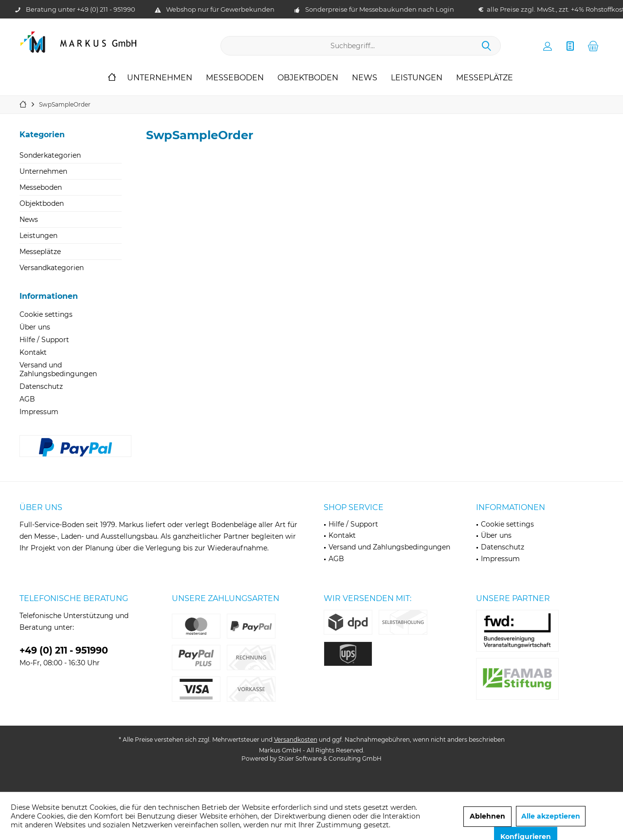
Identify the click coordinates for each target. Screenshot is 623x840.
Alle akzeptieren (551, 816)
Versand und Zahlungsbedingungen (58, 369)
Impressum (39, 412)
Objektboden (42, 203)
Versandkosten (296, 740)
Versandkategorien (52, 268)
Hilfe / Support (44, 340)
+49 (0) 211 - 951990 (106, 9)
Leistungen (38, 236)
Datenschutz (41, 386)
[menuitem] (593, 46)
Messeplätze (40, 252)
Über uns (35, 327)
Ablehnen (487, 816)
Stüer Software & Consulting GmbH (330, 758)
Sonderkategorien (50, 155)
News (29, 219)
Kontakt (33, 352)
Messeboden (41, 187)
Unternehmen (43, 171)
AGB (27, 399)
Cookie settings (46, 314)
